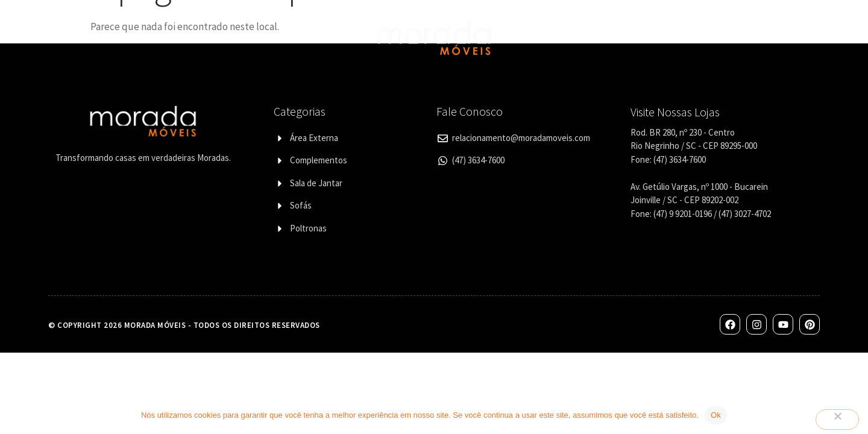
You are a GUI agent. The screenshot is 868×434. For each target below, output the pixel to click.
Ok (716, 415)
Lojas (578, 38)
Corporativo (638, 38)
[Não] (837, 420)
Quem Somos (129, 38)
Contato (705, 38)
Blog (755, 38)
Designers (281, 38)
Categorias (205, 39)
